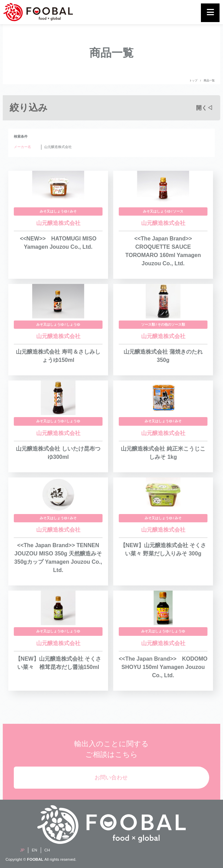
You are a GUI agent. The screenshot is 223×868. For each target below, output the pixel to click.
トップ (193, 81)
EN (35, 850)
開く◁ (204, 108)
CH (47, 850)
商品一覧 (209, 81)
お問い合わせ (111, 777)
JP (22, 850)
